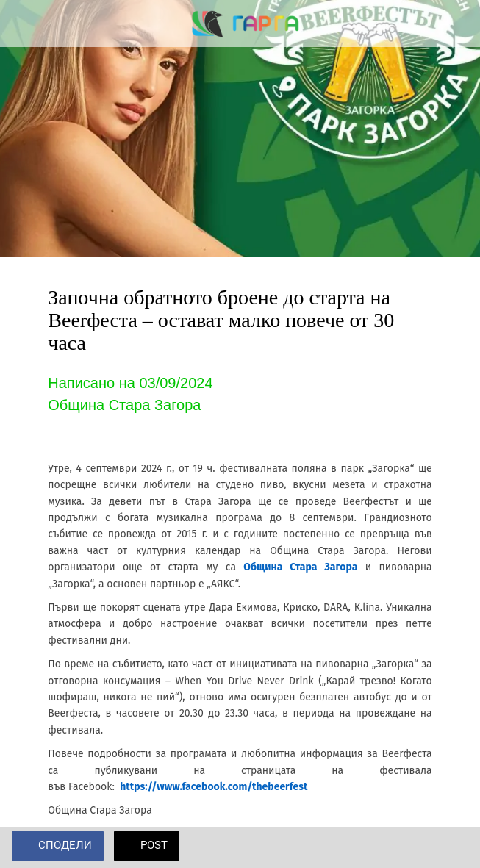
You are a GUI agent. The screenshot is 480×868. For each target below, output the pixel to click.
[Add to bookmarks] (451, 847)
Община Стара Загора (300, 567)
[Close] (24, 24)
